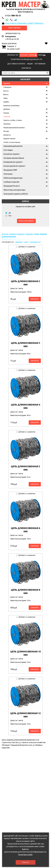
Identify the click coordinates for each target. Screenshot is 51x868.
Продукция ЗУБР (10, 170)
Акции (30, 64)
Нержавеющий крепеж (13, 146)
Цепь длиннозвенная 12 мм (25, 715)
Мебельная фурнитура (13, 178)
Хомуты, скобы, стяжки (13, 120)
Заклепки (7, 124)
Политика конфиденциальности (26, 59)
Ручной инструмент (12, 154)
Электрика (8, 174)
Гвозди (6, 131)
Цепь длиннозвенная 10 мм (25, 653)
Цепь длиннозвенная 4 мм (25, 406)
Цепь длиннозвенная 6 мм (25, 530)
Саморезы (7, 87)
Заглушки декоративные (14, 158)
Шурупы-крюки (9, 138)
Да (10, 213)
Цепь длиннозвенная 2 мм (25, 283)
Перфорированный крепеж (14, 128)
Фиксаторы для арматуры (14, 190)
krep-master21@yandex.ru (17, 23)
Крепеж (7, 83)
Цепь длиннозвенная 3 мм (25, 345)
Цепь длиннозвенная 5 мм (25, 468)
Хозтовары (8, 150)
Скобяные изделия (11, 182)
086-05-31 (13, 16)
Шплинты (7, 135)
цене (26, 242)
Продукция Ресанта (12, 186)
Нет (10, 216)
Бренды (42, 55)
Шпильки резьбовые (11, 106)
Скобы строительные (12, 142)
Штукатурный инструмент (14, 166)
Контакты (26, 68)
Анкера (6, 113)
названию (19, 242)
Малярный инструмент (13, 162)
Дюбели (7, 109)
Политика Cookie (25, 855)
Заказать (35, 299)
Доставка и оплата (16, 64)
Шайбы (6, 102)
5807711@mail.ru (36, 23)
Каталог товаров (28, 55)
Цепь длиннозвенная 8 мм (25, 591)
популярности (35, 242)
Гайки (5, 98)
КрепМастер (13, 55)
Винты (6, 94)
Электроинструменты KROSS (16, 194)
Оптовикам (40, 64)
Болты (6, 91)
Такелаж (7, 116)
